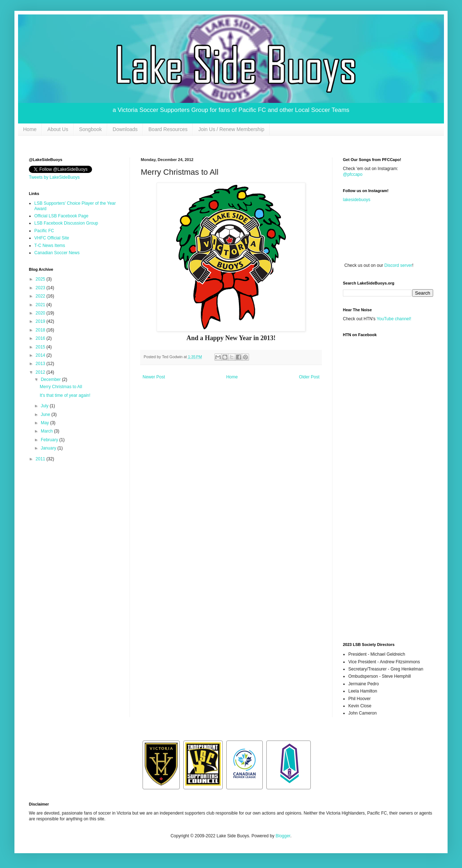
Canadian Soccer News (57, 253)
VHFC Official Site (52, 238)
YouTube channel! (394, 319)
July (45, 406)
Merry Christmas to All (61, 387)
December (51, 379)
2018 (41, 330)
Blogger (283, 836)
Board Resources (168, 129)
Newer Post (154, 377)
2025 (41, 279)
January (49, 448)
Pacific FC (44, 231)
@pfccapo (353, 174)
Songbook (90, 129)
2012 (41, 372)
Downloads (125, 129)
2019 (41, 321)
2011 (41, 459)
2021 (41, 305)
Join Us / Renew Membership (231, 129)
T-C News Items (50, 246)
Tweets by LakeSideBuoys (54, 177)
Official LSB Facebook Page (61, 216)
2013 (41, 364)
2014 (41, 355)
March (47, 431)
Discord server (398, 265)
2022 (41, 296)
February (50, 440)
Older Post (309, 377)
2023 (41, 288)
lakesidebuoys (357, 200)
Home (30, 129)
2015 (41, 347)
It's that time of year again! (65, 395)
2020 (41, 313)
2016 (41, 338)
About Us (58, 129)
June (46, 415)
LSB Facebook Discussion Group (66, 223)
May (45, 423)
